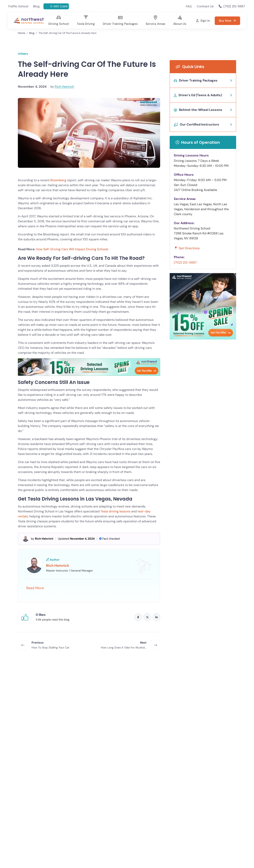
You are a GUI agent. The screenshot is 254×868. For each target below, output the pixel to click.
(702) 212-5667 (185, 262)
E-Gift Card (59, 6)
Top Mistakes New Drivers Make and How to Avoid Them (124, 839)
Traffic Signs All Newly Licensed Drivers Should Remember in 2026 (48, 839)
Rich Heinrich (64, 87)
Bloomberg (58, 180)
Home (21, 33)
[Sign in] (203, 21)
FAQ (189, 6)
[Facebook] (138, 617)
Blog (36, 6)
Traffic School (18, 6)
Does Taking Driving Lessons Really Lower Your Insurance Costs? (201, 839)
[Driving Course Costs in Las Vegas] (120, 21)
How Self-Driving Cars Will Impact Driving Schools (72, 249)
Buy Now (47, 715)
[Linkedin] (156, 617)
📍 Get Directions (187, 248)
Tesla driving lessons (115, 511)
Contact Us (205, 6)
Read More (35, 588)
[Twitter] (147, 617)
